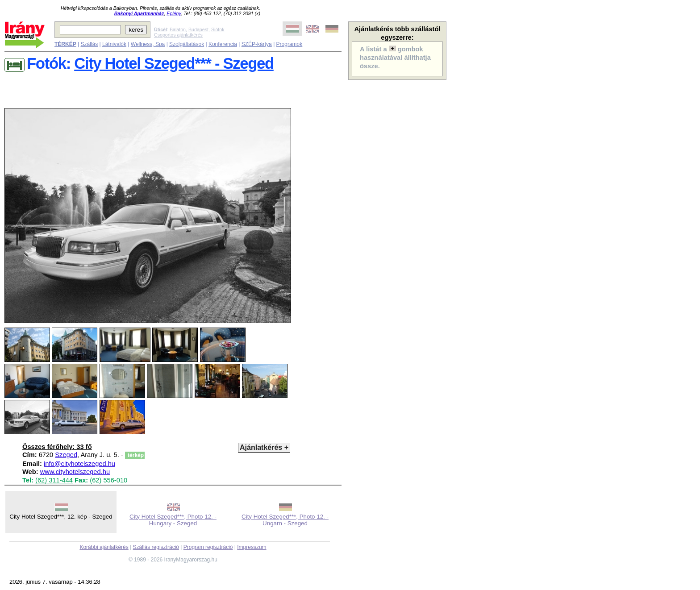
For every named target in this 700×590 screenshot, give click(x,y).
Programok (290, 44)
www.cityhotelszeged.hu (75, 472)
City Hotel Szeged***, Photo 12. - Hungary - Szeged (173, 520)
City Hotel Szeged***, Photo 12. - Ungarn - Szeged (285, 520)
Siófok (218, 29)
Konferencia (223, 44)
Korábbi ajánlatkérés (104, 547)
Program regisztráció (208, 547)
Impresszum (252, 547)
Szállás (89, 44)
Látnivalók (114, 44)
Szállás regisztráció (156, 547)
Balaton (178, 29)
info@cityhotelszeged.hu (79, 464)
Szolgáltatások (187, 44)
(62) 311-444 (54, 480)
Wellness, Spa (148, 44)
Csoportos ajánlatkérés (178, 35)
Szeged (66, 455)
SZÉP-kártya (257, 44)
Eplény (174, 13)
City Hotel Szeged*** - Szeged (174, 63)
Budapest (198, 29)
